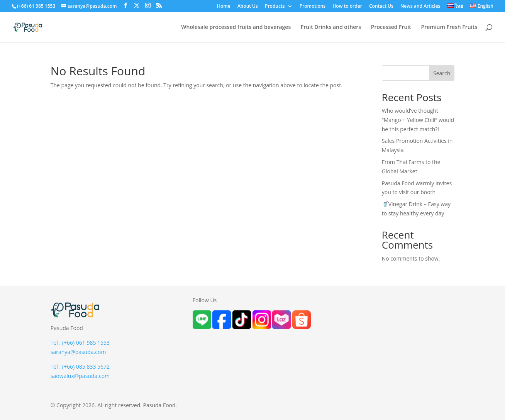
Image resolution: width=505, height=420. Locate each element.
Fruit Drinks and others (331, 27)
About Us (248, 7)
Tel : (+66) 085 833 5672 (80, 367)
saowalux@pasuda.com (80, 376)
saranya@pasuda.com (78, 352)
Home (224, 7)
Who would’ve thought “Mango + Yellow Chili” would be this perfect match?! (418, 120)
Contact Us (381, 7)
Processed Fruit (391, 27)
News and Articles (420, 7)
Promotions (313, 7)
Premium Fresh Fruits (449, 27)
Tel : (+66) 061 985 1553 (80, 343)
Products (275, 7)
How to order (347, 7)
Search (442, 73)
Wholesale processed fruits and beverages (236, 27)
